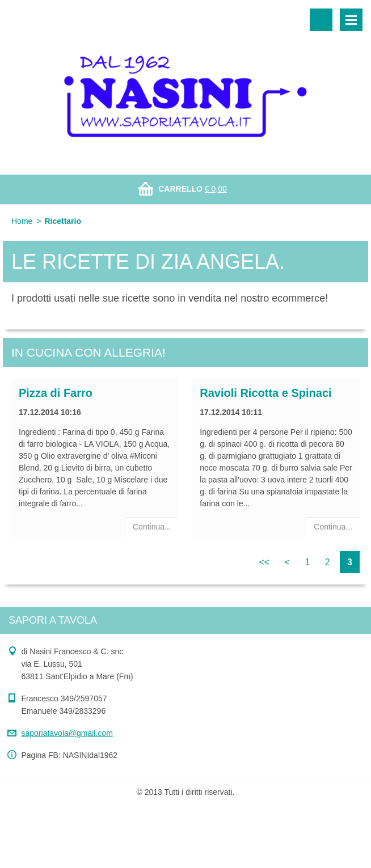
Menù (351, 20)
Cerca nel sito (321, 20)
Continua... (152, 527)
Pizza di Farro (56, 393)
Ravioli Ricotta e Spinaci (265, 393)
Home (22, 221)
